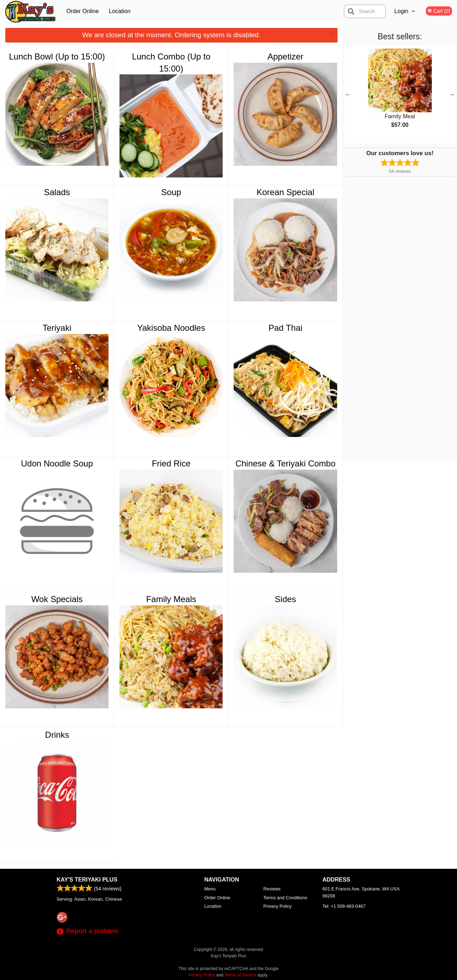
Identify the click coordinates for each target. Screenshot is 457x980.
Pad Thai (285, 328)
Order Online (83, 11)
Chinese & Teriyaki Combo (285, 463)
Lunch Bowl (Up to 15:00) (57, 56)
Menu (210, 889)
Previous (348, 94)
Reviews (272, 889)
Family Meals (171, 599)
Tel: (344, 906)
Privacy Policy (278, 906)
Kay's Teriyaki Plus (87, 880)
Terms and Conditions (285, 898)
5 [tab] (416, 140)
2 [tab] (384, 140)
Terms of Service (240, 975)
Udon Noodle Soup (57, 463)
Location (120, 11)
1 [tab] (373, 140)
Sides (285, 599)
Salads (57, 192)
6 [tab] (427, 140)
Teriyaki (57, 328)
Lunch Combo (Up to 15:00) (171, 63)
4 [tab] (405, 140)
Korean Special (286, 192)
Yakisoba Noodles (171, 328)
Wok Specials (57, 599)
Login (401, 11)
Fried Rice (171, 463)
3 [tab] (395, 140)
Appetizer (285, 56)
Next (452, 94)
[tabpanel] (400, 94)
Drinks (57, 735)
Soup (171, 192)
